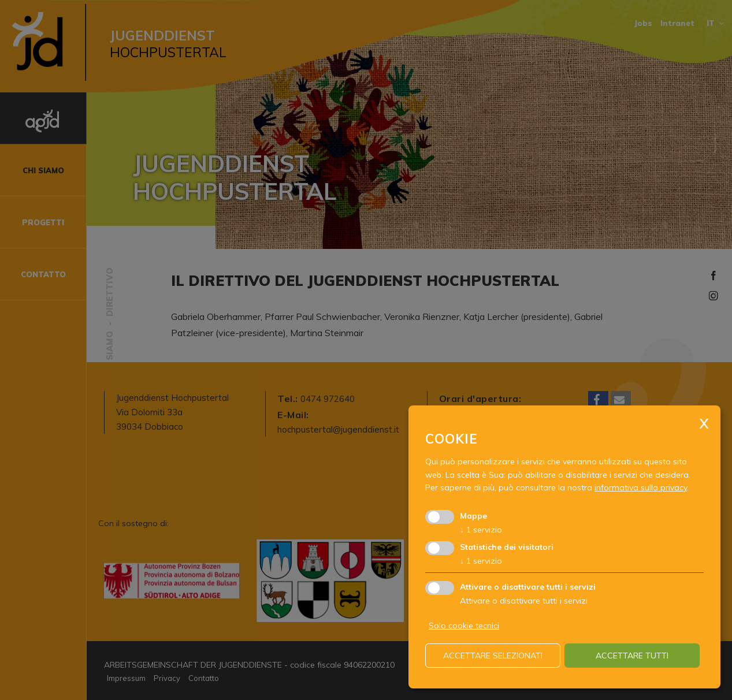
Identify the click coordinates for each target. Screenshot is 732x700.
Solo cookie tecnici (464, 625)
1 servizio (481, 530)
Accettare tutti (632, 656)
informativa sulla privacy (641, 487)
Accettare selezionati (493, 656)
